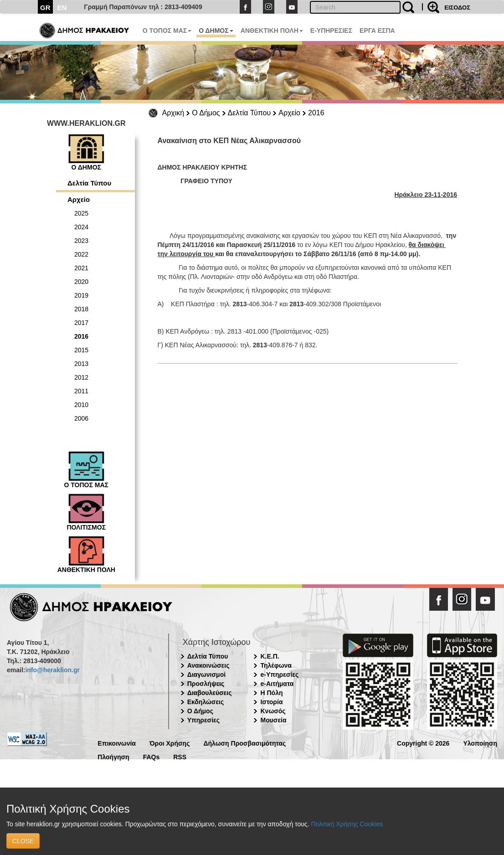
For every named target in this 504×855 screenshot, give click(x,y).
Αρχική (173, 113)
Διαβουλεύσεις (210, 693)
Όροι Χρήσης (170, 743)
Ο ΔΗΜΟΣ (216, 31)
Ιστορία (271, 702)
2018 (81, 309)
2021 (81, 268)
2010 (81, 405)
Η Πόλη (271, 693)
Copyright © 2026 (423, 743)
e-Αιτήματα (277, 684)
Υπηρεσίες (203, 720)
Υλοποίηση (480, 743)
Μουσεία (273, 720)
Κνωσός (273, 711)
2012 (81, 377)
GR (45, 8)
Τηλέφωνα (276, 665)
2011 (81, 391)
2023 (81, 241)
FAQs (152, 756)
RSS (180, 756)
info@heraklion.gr (52, 670)
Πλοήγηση (113, 756)
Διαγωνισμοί (206, 675)
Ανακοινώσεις (208, 665)
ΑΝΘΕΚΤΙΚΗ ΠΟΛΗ (272, 31)
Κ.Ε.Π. (270, 656)
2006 (81, 418)
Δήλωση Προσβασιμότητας (244, 743)
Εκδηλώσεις (206, 702)
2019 (81, 295)
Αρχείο (289, 113)
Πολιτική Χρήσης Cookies (347, 824)
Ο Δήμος (206, 113)
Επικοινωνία (117, 743)
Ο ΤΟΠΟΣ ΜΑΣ (167, 31)
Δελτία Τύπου (249, 113)
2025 (81, 213)
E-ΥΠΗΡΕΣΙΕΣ (331, 31)
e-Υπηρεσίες (279, 675)
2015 (81, 350)
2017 (81, 323)
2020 (81, 282)
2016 (316, 113)
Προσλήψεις (206, 684)
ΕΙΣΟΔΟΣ (457, 8)
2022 (81, 254)
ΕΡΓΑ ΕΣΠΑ (377, 31)
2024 (81, 227)
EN (62, 8)
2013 (81, 364)
